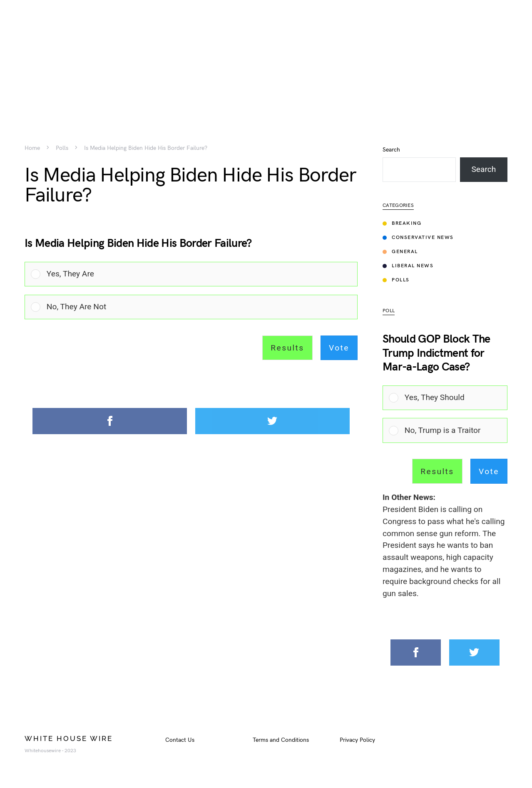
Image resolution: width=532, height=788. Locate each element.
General (400, 252)
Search (391, 150)
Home (32, 148)
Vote (339, 348)
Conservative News (418, 237)
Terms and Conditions (281, 740)
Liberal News (408, 266)
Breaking (402, 223)
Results (287, 348)
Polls (62, 148)
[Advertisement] (266, 58)
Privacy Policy (357, 740)
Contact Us (180, 740)
